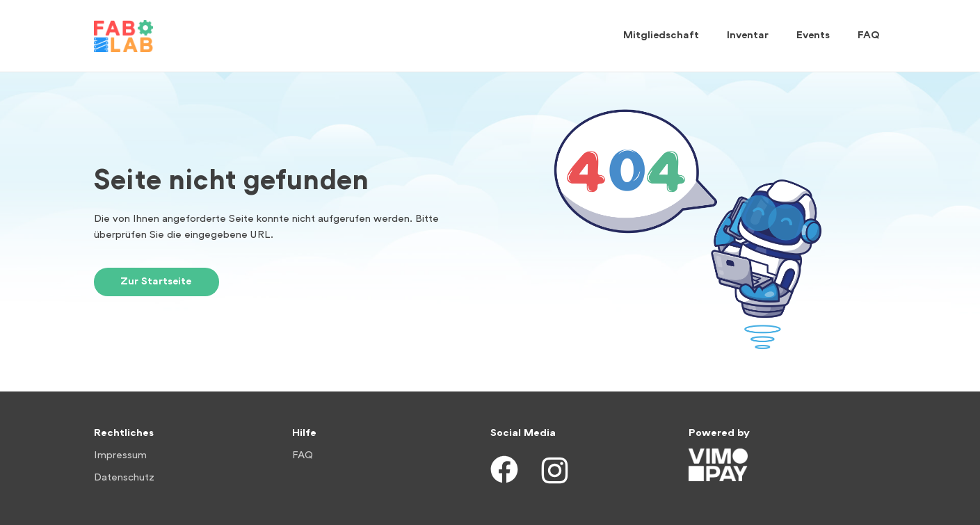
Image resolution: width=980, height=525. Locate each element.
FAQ (869, 36)
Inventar (748, 36)
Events (813, 36)
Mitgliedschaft (661, 36)
